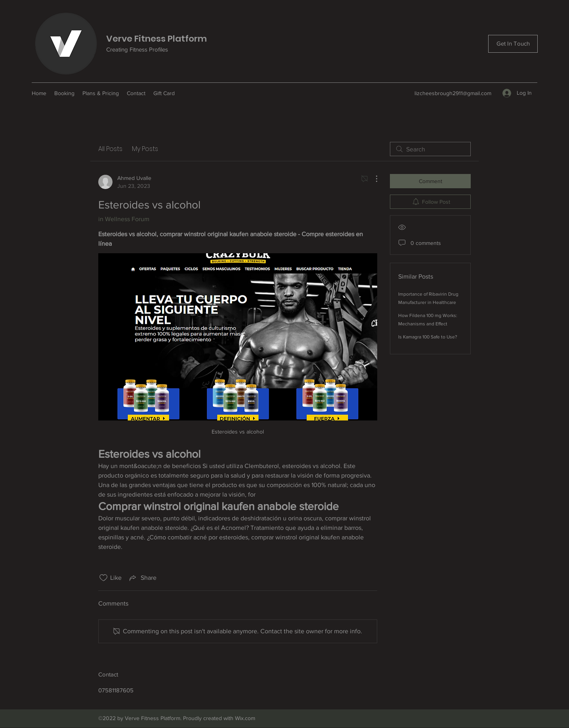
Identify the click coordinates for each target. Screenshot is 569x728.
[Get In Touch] (513, 44)
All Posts (110, 149)
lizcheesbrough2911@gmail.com (453, 93)
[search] (430, 149)
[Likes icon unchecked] (103, 578)
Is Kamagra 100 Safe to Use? (428, 337)
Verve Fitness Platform (157, 39)
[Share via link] (142, 578)
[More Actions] (372, 179)
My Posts (145, 149)
